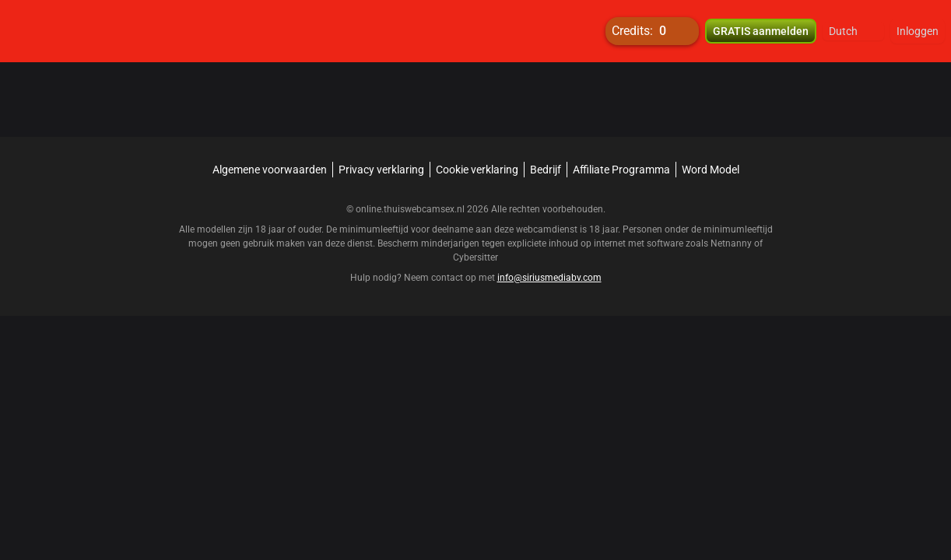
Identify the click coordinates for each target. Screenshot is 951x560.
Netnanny (732, 243)
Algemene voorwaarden (270, 170)
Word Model (711, 170)
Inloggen (918, 31)
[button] (853, 31)
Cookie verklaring (477, 170)
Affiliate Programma (621, 170)
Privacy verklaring (381, 170)
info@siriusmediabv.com (549, 278)
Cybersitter (475, 257)
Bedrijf (546, 170)
